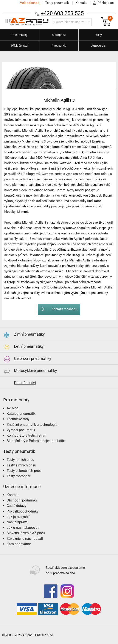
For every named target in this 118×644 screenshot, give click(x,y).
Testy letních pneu (20, 460)
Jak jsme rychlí (18, 517)
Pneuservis (59, 46)
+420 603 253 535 (62, 13)
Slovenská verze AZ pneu (26, 533)
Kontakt (81, 3)
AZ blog (13, 408)
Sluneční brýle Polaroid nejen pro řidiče (36, 441)
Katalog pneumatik (21, 414)
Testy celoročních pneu (24, 471)
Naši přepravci (18, 522)
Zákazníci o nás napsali (25, 539)
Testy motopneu (19, 476)
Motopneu (59, 35)
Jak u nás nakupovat (23, 528)
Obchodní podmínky (22, 500)
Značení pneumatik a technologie (32, 425)
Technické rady (18, 419)
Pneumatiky (20, 35)
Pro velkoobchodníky (23, 511)
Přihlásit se (102, 3)
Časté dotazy (17, 506)
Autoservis (98, 46)
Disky (98, 35)
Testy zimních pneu (21, 465)
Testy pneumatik (57, 3)
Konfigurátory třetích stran (26, 435)
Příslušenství (19, 46)
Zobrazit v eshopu (57, 309)
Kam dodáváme (19, 544)
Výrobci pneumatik (21, 430)
